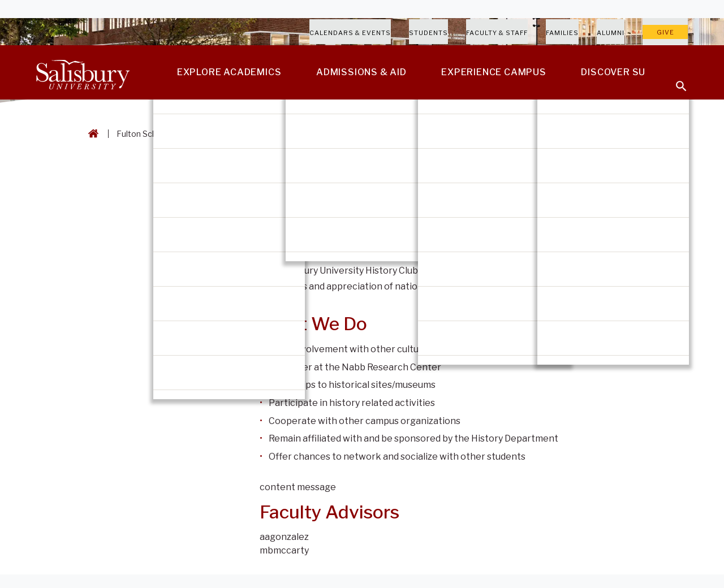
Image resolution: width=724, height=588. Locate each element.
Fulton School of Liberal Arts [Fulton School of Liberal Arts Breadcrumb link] (170, 134)
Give (665, 32)
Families (562, 33)
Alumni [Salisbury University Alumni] (611, 33)
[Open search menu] (674, 79)
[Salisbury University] (83, 72)
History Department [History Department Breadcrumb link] (278, 134)
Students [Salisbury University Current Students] (428, 33)
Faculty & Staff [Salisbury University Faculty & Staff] (497, 33)
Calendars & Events (350, 33)
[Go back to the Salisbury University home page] (91, 134)
